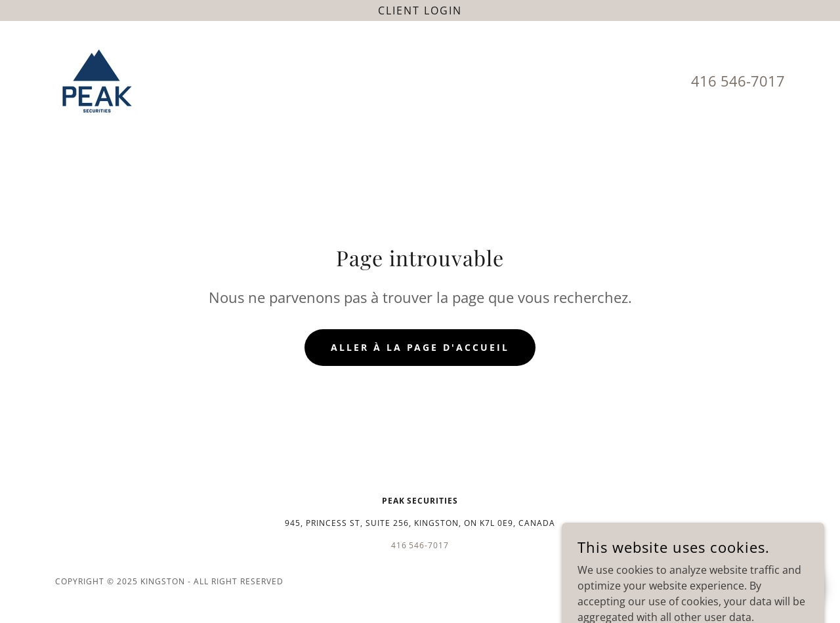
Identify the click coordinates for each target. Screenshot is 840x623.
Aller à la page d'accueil (420, 347)
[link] (97, 80)
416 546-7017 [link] (738, 81)
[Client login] (420, 10)
